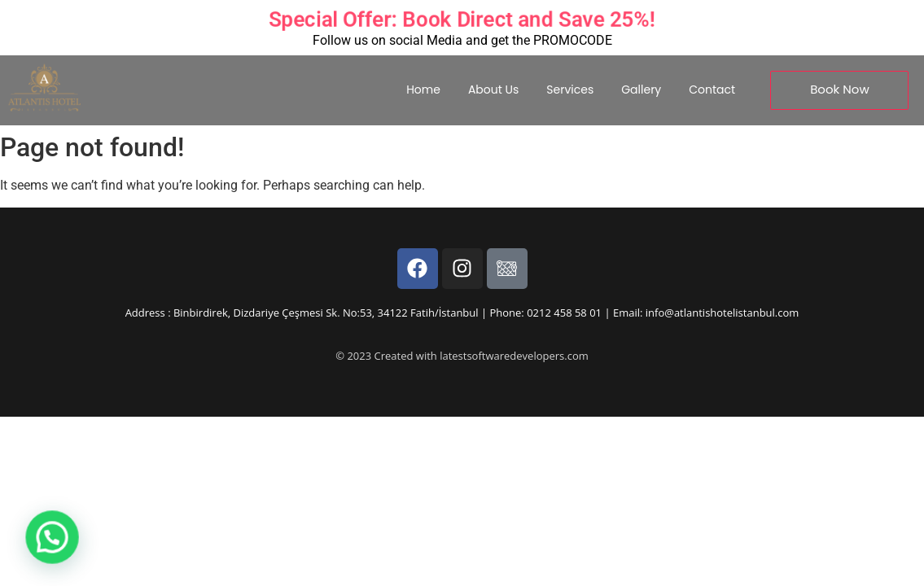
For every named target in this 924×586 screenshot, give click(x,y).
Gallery (641, 90)
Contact (712, 90)
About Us (493, 90)
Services (570, 90)
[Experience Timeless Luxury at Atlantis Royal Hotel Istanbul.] (44, 87)
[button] (20, 549)
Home (423, 90)
